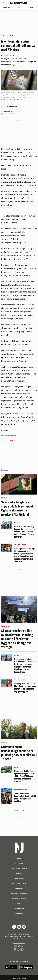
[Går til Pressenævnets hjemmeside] (19, 948)
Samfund (7, 8)
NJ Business (19, 864)
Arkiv (19, 904)
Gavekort (19, 874)
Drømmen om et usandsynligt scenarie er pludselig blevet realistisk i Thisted (19, 753)
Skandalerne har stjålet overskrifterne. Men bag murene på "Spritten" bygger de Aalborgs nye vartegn (17, 639)
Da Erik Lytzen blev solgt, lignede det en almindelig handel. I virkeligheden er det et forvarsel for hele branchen (25, 532)
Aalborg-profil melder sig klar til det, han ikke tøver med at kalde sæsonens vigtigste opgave (25, 688)
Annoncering (19, 879)
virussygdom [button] (9, 35)
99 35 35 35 (20, 938)
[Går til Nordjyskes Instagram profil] (19, 927)
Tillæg (19, 919)
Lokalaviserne (19, 909)
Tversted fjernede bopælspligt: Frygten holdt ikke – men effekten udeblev (25, 797)
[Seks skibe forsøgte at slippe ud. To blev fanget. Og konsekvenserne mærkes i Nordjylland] (19, 484)
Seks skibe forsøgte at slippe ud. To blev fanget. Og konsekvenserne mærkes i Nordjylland (18, 508)
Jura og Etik (19, 889)
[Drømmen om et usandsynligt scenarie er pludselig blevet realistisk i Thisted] (19, 729)
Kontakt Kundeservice (19, 894)
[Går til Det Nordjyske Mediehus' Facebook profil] (14, 927)
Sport (31, 8)
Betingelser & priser (19, 884)
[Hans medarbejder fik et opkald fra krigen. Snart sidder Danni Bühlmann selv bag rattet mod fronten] (7, 770)
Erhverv (19, 8)
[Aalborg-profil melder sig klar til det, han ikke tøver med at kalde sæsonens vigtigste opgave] (7, 683)
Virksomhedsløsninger (19, 869)
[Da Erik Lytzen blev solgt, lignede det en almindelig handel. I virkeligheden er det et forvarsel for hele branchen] (7, 525)
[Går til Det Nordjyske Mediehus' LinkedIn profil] (24, 927)
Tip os (19, 859)
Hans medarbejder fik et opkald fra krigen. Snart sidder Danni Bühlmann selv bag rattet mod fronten (24, 776)
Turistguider (19, 914)
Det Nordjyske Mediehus (22, 934)
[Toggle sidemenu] (35, 3)
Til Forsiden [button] (19, 811)
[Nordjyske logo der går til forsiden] (19, 3)
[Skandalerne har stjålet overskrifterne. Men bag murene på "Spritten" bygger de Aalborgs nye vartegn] (19, 610)
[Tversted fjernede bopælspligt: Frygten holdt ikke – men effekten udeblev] (7, 796)
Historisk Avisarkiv (19, 899)
